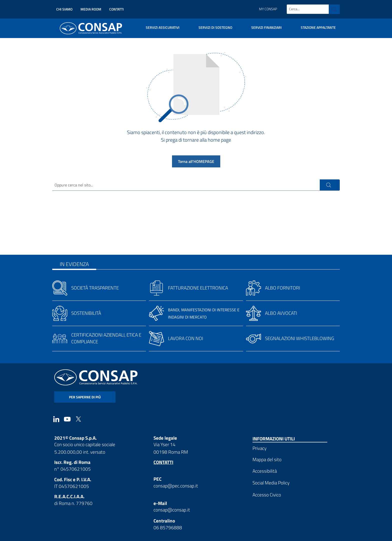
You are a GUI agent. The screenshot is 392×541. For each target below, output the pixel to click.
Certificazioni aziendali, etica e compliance (106, 338)
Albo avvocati (281, 313)
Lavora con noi (185, 338)
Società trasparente (95, 288)
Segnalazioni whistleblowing (300, 338)
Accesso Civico (267, 495)
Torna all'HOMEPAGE (196, 161)
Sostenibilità (86, 313)
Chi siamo (64, 9)
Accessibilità (265, 471)
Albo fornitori (282, 288)
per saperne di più (85, 397)
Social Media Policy (271, 483)
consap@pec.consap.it (176, 486)
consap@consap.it (172, 510)
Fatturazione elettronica (198, 288)
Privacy (259, 448)
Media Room (91, 9)
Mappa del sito (267, 459)
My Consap (268, 9)
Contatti (116, 9)
